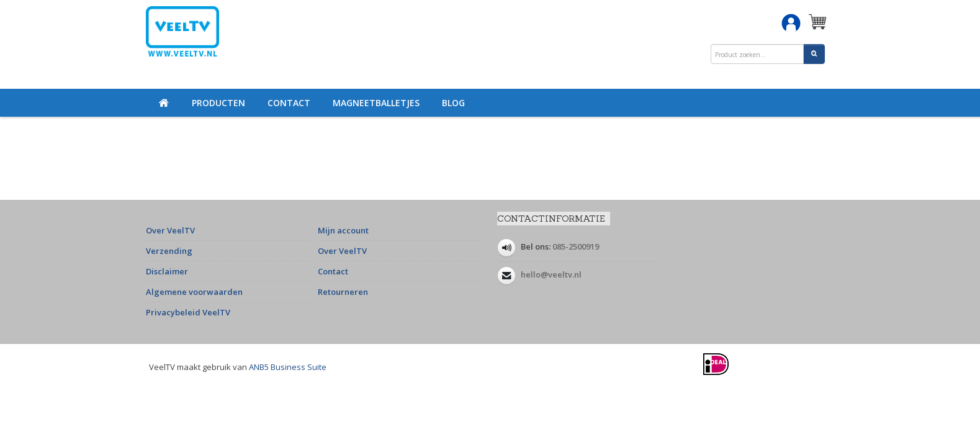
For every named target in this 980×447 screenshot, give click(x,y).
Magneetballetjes (376, 103)
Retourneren (343, 292)
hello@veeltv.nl (551, 274)
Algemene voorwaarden (194, 292)
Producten (218, 103)
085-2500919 (576, 246)
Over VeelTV (170, 230)
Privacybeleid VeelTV (188, 312)
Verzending (169, 251)
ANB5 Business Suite (288, 367)
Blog (453, 103)
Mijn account (343, 230)
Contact (289, 103)
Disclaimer (167, 271)
